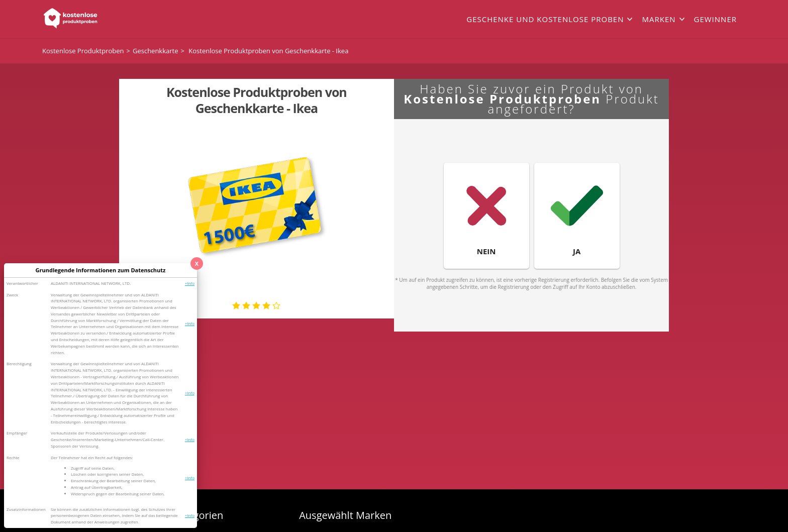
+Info (190, 283)
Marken (659, 19)
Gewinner (715, 19)
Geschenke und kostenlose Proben (545, 19)
